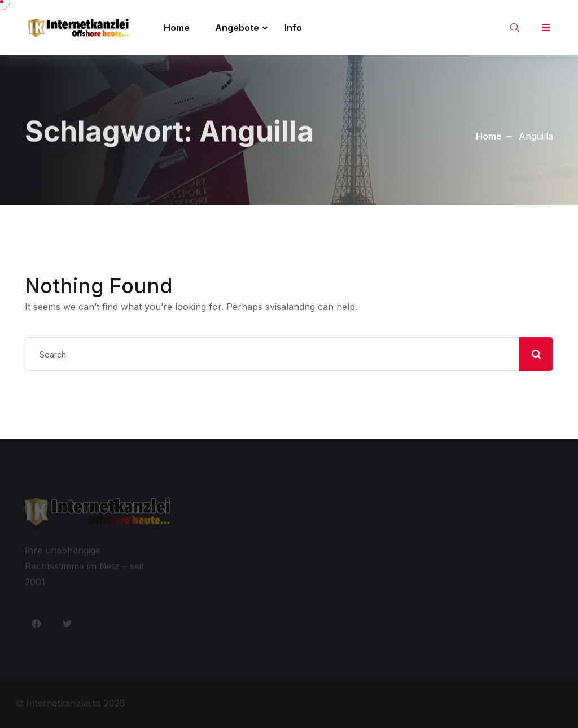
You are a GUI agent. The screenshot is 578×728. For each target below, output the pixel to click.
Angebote (237, 28)
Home (177, 28)
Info (293, 28)
